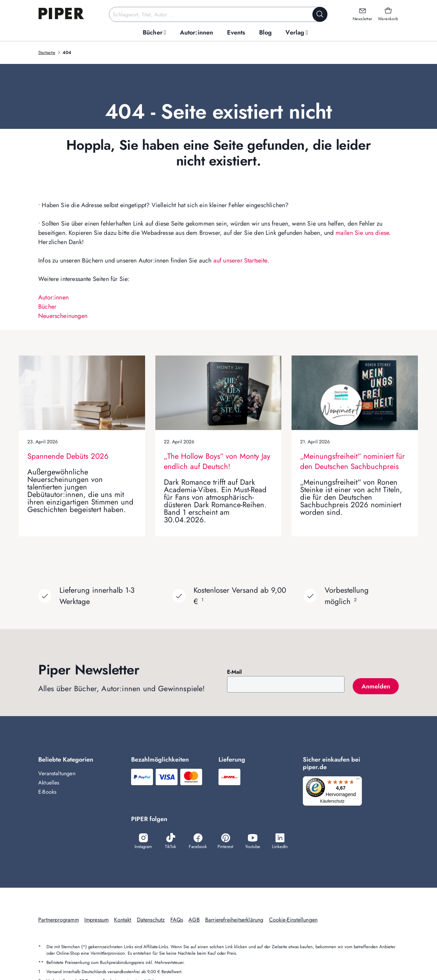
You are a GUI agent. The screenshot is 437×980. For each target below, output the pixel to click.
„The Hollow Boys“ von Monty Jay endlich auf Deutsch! (217, 461)
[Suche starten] (320, 14)
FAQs (177, 920)
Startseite (47, 52)
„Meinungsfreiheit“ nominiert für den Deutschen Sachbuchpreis (353, 461)
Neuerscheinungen (63, 316)
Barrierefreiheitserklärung (234, 920)
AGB (194, 920)
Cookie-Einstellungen (293, 920)
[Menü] (360, 780)
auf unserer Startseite (240, 260)
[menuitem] (154, 33)
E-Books (47, 792)
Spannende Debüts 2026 (68, 456)
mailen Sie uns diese (362, 233)
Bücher (47, 307)
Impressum (97, 920)
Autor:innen (53, 297)
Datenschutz (151, 920)
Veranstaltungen (57, 773)
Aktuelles (49, 783)
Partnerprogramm (59, 920)
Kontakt (123, 920)
